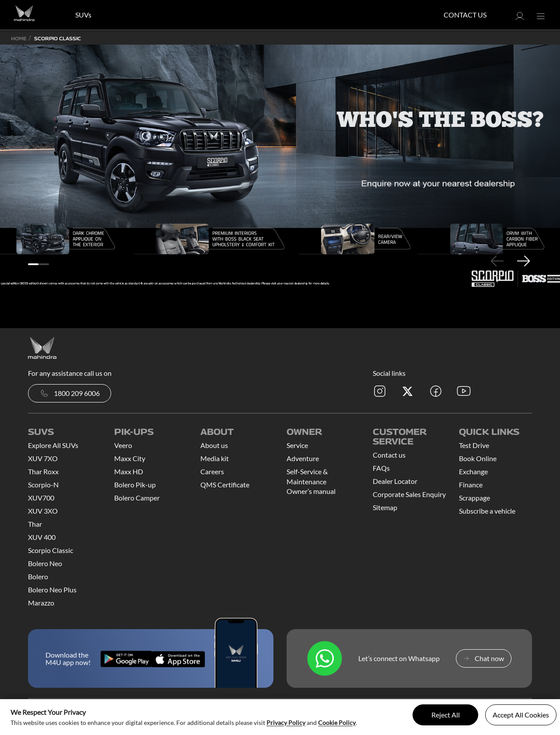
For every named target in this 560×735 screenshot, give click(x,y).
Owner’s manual (311, 491)
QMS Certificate (225, 485)
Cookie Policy (337, 723)
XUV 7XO (43, 458)
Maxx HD (129, 471)
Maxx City (130, 458)
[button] (520, 19)
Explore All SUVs (53, 445)
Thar (35, 524)
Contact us (389, 455)
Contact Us (465, 15)
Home (19, 38)
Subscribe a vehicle (487, 511)
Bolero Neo (45, 563)
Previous (497, 261)
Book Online (478, 458)
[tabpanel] (280, 166)
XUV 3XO (43, 511)
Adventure (303, 458)
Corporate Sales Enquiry (409, 494)
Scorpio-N (43, 485)
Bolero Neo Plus (52, 590)
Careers (212, 471)
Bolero (38, 576)
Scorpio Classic (51, 550)
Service (297, 445)
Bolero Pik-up (135, 485)
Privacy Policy (286, 723)
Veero (123, 445)
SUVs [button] (83, 15)
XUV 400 (42, 537)
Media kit (215, 458)
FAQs (381, 468)
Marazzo (41, 603)
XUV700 (41, 498)
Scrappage (474, 498)
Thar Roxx (43, 471)
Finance (471, 485)
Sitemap (385, 507)
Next (523, 261)
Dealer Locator (395, 481)
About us (214, 445)
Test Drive (474, 445)
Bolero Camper (137, 498)
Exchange (473, 471)
